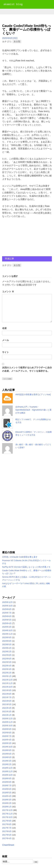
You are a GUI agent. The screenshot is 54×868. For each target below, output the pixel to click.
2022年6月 (7, 659)
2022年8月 (7, 655)
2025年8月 (7, 609)
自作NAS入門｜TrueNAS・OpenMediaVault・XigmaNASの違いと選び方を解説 (34, 410)
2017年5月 (7, 835)
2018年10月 (7, 775)
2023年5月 (7, 644)
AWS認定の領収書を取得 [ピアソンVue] (33, 394)
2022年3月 (7, 669)
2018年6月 (7, 789)
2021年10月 (7, 687)
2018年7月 (7, 786)
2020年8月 (7, 733)
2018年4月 (7, 796)
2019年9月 (7, 750)
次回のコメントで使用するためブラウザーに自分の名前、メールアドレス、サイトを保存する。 (27, 369)
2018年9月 (7, 778)
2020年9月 (7, 729)
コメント (8, 292)
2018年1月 (7, 807)
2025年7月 (7, 613)
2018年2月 (7, 803)
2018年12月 (7, 768)
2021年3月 (7, 711)
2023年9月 (7, 637)
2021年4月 (7, 708)
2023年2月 (7, 652)
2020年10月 (7, 726)
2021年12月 (7, 680)
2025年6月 (7, 616)
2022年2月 (7, 673)
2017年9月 (7, 821)
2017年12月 (7, 810)
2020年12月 (7, 719)
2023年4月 (7, 648)
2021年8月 (7, 694)
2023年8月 (7, 641)
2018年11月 (7, 771)
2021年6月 (7, 701)
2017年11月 (7, 814)
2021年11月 (7, 683)
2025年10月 (7, 606)
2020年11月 (7, 722)
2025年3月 (7, 627)
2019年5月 (7, 757)
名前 (4, 328)
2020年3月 (7, 743)
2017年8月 (7, 824)
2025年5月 (7, 620)
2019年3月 (7, 761)
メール (6, 340)
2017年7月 (7, 828)
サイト (6, 352)
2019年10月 (7, 747)
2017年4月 (7, 838)
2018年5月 (7, 793)
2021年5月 (7, 704)
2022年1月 (7, 676)
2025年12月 (7, 602)
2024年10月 (7, 630)
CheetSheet (8, 845)
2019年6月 (7, 754)
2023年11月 (7, 634)
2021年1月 (7, 715)
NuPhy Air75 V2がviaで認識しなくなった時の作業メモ (26, 567)
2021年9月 (7, 690)
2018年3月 (7, 800)
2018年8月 (7, 782)
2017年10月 (7, 817)
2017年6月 (7, 831)
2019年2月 (7, 764)
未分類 (17, 42)
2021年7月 (7, 697)
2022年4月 (7, 666)
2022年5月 (7, 662)
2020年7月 (7, 736)
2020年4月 (7, 740)
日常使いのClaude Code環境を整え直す (20, 557)
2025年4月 (7, 623)
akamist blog (13, 4)
